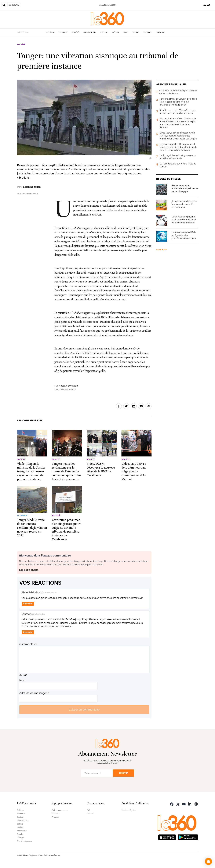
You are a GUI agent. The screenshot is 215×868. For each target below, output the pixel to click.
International (90, 32)
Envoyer (124, 773)
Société (75, 32)
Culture (104, 32)
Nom (22, 680)
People (136, 32)
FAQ (88, 810)
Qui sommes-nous (59, 810)
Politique (50, 32)
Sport (126, 32)
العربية (207, 5)
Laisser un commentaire (84, 710)
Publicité (55, 814)
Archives (55, 817)
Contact (90, 814)
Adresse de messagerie (34, 693)
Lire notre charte (29, 570)
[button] (208, 861)
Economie (63, 32)
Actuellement (23, 32)
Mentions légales (128, 810)
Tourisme (161, 32)
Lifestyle (148, 32)
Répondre (28, 604)
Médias (116, 32)
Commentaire (28, 644)
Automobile (22, 831)
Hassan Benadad (31, 187)
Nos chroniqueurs (24, 841)
